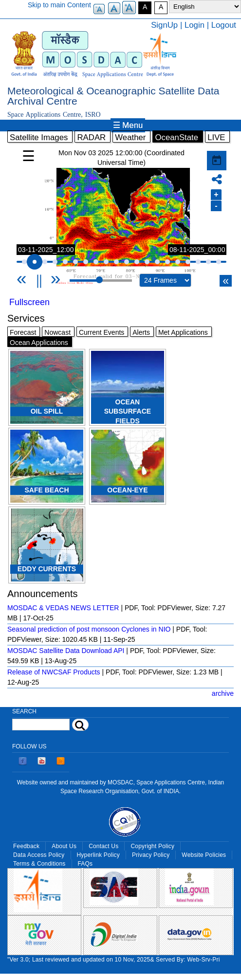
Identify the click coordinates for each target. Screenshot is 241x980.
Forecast (23, 332)
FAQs (85, 864)
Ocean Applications (39, 343)
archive (223, 693)
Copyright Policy (152, 846)
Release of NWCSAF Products (54, 672)
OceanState (176, 137)
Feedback (26, 846)
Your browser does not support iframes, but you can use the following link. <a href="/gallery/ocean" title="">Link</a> (121, 219)
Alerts (141, 332)
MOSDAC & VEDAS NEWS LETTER (63, 608)
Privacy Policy (151, 855)
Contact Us (103, 846)
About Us (64, 846)
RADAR (91, 137)
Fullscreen (29, 302)
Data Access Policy (39, 855)
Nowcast (57, 332)
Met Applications (183, 332)
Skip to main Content (59, 5)
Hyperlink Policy (98, 855)
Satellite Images (39, 137)
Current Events (102, 332)
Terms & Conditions (39, 864)
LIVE (216, 137)
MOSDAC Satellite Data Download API (66, 651)
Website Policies (204, 855)
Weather (130, 137)
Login (195, 25)
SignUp (164, 25)
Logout (224, 25)
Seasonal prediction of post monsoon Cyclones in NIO (89, 629)
